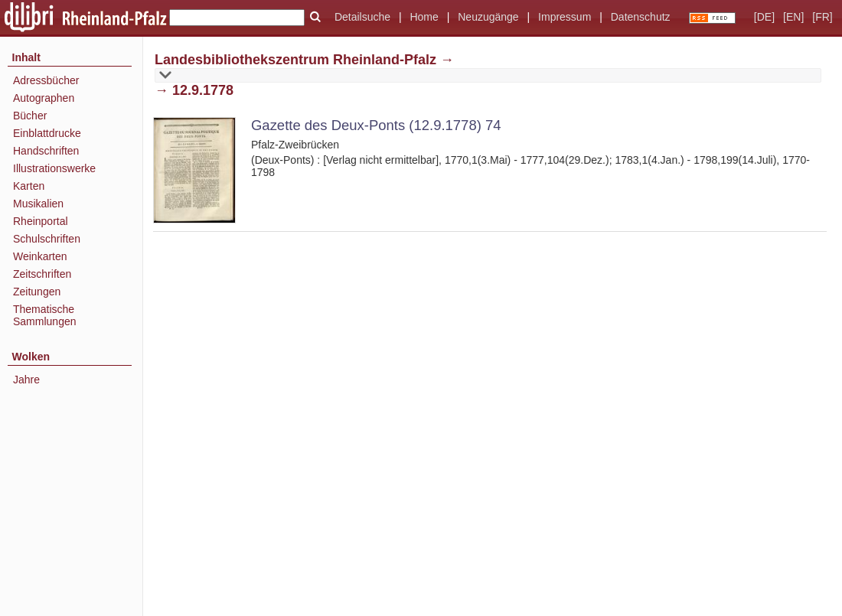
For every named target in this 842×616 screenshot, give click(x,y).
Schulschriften (47, 239)
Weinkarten (40, 256)
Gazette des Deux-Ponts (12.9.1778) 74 (376, 125)
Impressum (565, 17)
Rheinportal (41, 221)
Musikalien (38, 204)
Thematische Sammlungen (45, 315)
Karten (29, 186)
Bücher (30, 116)
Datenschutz (641, 17)
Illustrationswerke (54, 168)
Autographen (44, 98)
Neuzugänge (488, 17)
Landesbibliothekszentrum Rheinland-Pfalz (295, 60)
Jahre (26, 380)
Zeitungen (37, 292)
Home (424, 17)
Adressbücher (46, 80)
